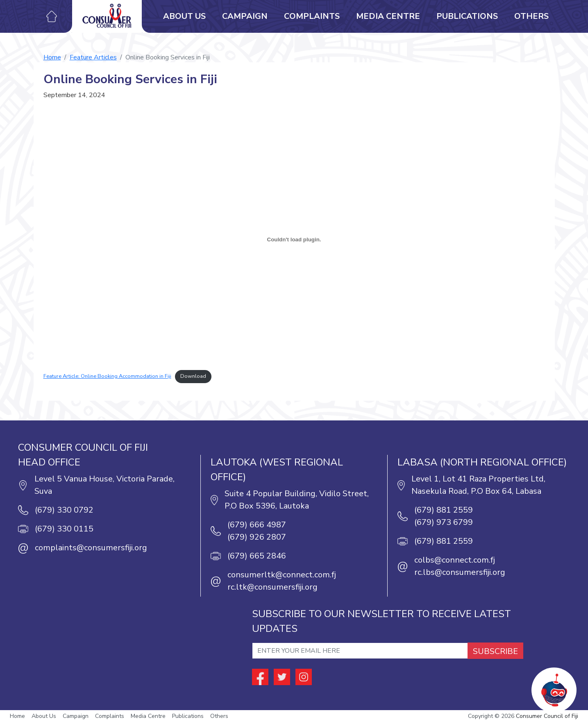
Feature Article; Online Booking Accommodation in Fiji (107, 376)
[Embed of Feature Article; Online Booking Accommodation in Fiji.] (294, 239)
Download (193, 376)
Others (531, 16)
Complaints (312, 16)
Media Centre (388, 16)
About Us (184, 16)
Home (52, 57)
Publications (467, 16)
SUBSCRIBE (495, 651)
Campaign (245, 16)
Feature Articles (93, 57)
